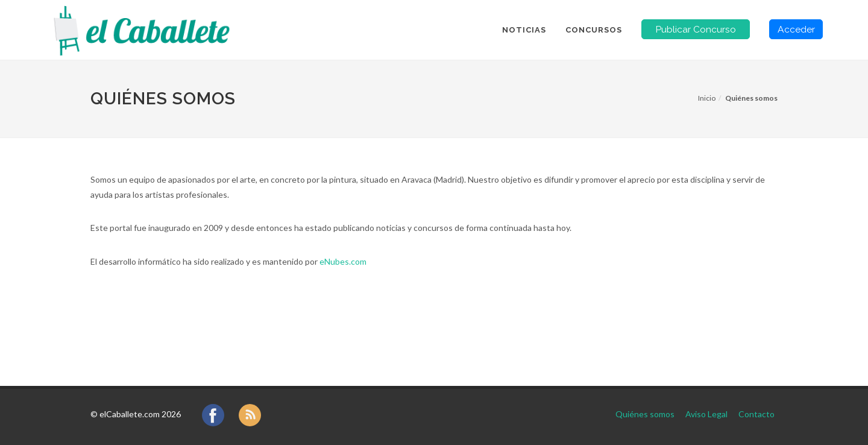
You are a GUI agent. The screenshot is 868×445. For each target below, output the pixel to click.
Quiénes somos (645, 414)
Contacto (756, 414)
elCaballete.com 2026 (140, 414)
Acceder (796, 29)
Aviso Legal (706, 414)
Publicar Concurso (696, 29)
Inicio (707, 98)
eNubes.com (343, 261)
